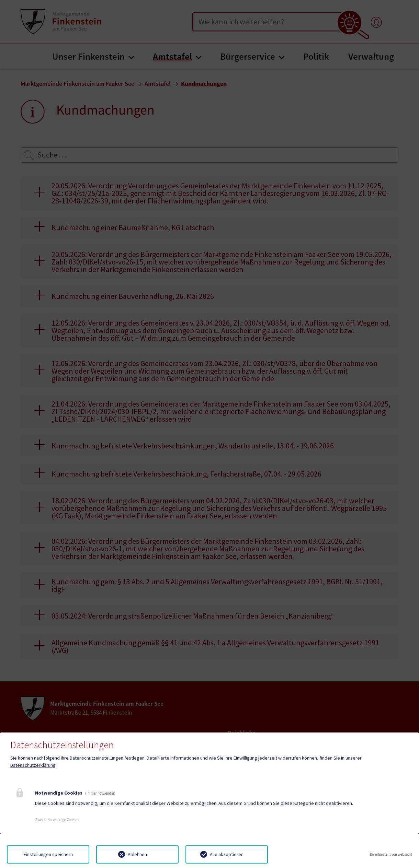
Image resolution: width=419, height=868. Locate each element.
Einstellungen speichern (48, 854)
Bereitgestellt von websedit (391, 854)
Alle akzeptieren (227, 854)
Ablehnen (137, 854)
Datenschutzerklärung (33, 765)
